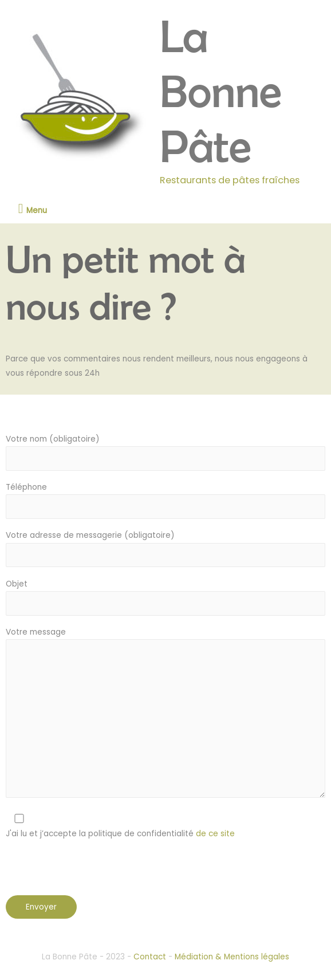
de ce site (214, 834)
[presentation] (93, 873)
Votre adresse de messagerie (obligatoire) (165, 548)
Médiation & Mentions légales (232, 957)
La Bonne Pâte (221, 91)
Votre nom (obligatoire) (165, 452)
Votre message (165, 715)
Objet (165, 597)
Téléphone (165, 500)
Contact (150, 957)
